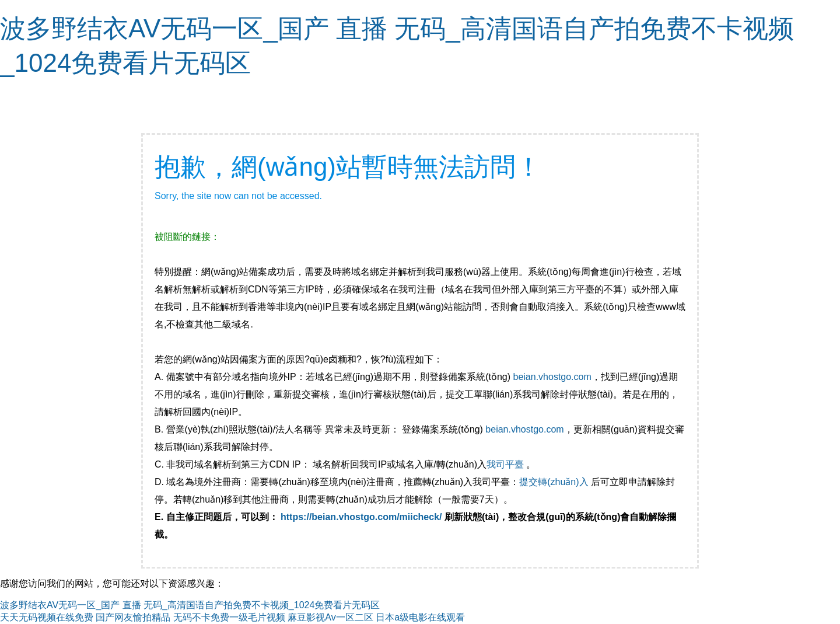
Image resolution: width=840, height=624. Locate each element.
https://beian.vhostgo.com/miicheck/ (361, 517)
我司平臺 (506, 464)
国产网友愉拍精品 (133, 617)
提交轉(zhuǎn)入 (554, 482)
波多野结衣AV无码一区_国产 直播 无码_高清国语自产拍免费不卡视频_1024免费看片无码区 (190, 605)
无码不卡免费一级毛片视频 (229, 617)
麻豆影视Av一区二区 (330, 617)
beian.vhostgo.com (552, 377)
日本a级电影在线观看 (420, 617)
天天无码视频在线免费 (47, 617)
